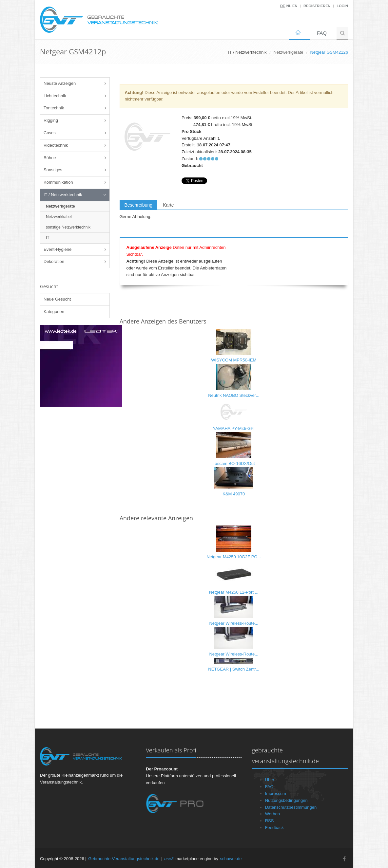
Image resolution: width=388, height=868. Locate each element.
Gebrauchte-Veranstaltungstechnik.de (124, 859)
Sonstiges (53, 170)
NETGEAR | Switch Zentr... (234, 669)
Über (270, 780)
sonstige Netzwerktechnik (68, 227)
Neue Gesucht (57, 299)
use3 (169, 859)
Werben (272, 814)
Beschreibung (139, 205)
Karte (168, 205)
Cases (50, 133)
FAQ (322, 33)
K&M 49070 (234, 494)
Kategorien (54, 312)
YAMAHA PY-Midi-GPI (234, 428)
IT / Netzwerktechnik (63, 195)
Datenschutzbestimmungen (291, 807)
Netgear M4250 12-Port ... (234, 592)
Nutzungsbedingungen (286, 800)
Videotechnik (56, 145)
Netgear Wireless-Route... (234, 623)
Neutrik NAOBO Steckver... (234, 395)
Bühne (50, 158)
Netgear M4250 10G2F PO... (234, 557)
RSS (270, 821)
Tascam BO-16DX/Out (234, 463)
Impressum (276, 794)
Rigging (51, 120)
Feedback (274, 828)
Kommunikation (58, 182)
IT (48, 238)
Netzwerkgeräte (288, 52)
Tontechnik (54, 108)
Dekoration (54, 261)
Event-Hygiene (58, 249)
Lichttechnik (55, 96)
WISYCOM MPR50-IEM (234, 360)
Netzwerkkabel (59, 217)
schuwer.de (231, 859)
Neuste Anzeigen (60, 83)
